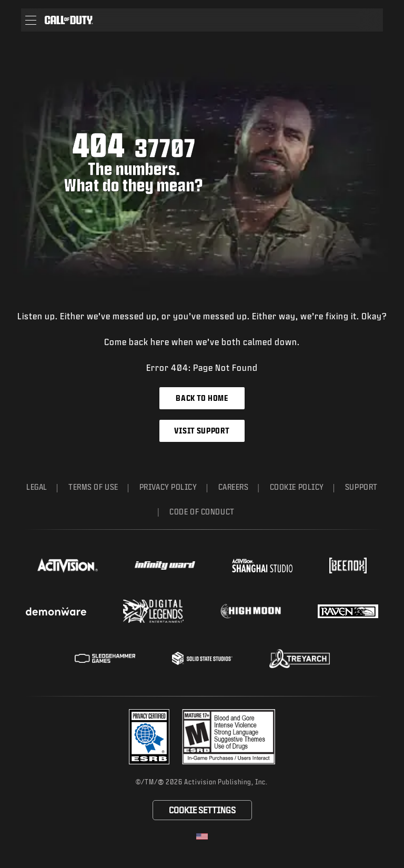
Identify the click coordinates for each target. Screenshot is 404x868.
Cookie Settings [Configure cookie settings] (202, 810)
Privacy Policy (168, 487)
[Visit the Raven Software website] (348, 611)
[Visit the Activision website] (68, 566)
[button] (31, 20)
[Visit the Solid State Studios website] (202, 658)
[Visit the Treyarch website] (300, 659)
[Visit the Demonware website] (56, 611)
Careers (234, 487)
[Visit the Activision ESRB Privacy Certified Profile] (149, 737)
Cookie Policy (297, 487)
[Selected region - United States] (202, 836)
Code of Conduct (202, 512)
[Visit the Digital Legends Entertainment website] (153, 611)
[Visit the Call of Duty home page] (69, 20)
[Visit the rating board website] (229, 737)
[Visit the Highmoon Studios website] (251, 611)
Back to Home (202, 398)
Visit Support (202, 431)
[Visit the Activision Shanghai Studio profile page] (262, 566)
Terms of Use (93, 487)
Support (361, 487)
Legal (37, 487)
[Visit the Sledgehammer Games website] (105, 658)
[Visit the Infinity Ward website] (165, 566)
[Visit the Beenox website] (348, 566)
